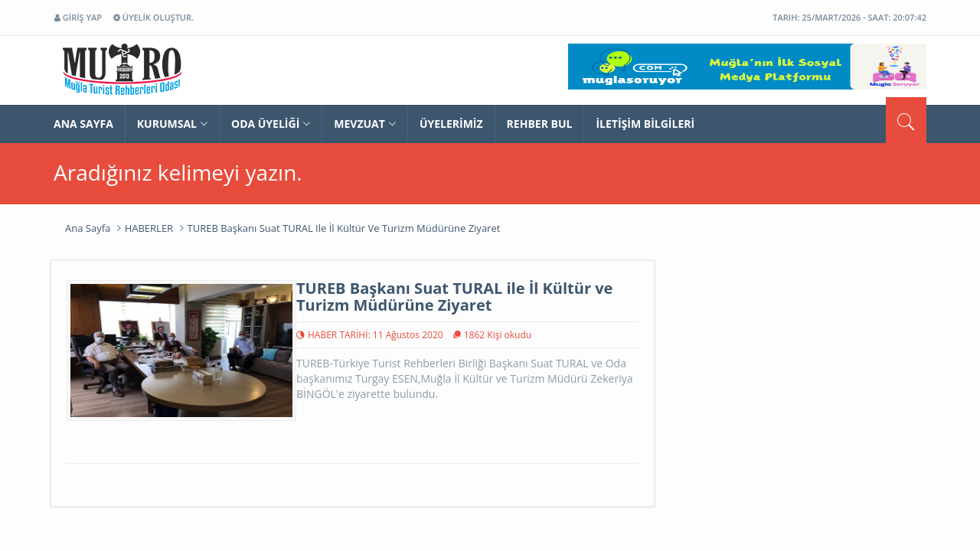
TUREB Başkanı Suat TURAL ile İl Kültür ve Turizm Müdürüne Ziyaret (344, 228)
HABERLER (149, 228)
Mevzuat (365, 124)
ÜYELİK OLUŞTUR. (154, 17)
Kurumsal (172, 124)
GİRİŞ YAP (78, 17)
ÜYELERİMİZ (451, 124)
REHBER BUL (540, 124)
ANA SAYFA (83, 124)
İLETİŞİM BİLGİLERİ (645, 124)
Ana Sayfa (88, 228)
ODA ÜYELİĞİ (271, 124)
